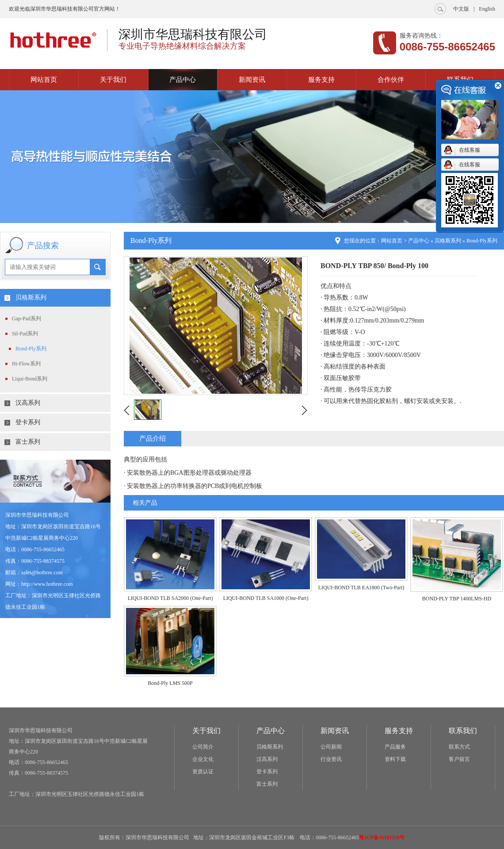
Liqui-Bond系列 (30, 379)
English (487, 9)
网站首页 (44, 80)
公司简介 (203, 747)
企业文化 (203, 759)
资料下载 (395, 759)
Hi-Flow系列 (26, 364)
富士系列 (28, 442)
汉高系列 (28, 403)
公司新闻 (331, 747)
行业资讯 (331, 759)
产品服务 (395, 747)
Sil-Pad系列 (25, 334)
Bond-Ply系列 (31, 349)
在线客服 (470, 150)
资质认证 (203, 772)
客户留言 (459, 759)
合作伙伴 (391, 80)
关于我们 (113, 80)
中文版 (461, 9)
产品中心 (183, 80)
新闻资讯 (252, 80)
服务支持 (321, 80)
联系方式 (459, 747)
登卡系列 (28, 422)
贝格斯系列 (31, 298)
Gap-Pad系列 (27, 319)
